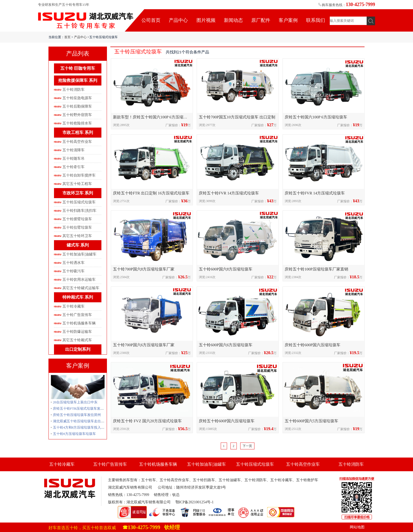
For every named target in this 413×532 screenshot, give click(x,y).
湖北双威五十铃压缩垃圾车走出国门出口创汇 (87, 421)
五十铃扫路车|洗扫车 (79, 211)
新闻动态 (233, 20)
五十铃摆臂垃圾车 (77, 219)
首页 (67, 37)
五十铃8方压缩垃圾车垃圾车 (74, 434)
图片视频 (206, 20)
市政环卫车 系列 (78, 193)
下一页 (247, 446)
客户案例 (288, 20)
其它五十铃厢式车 (77, 340)
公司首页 (151, 20)
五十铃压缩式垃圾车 (79, 202)
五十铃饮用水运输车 (79, 280)
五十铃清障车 (73, 150)
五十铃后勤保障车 (77, 106)
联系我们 (316, 20)
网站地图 (357, 527)
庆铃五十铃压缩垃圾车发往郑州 (77, 415)
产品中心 (178, 20)
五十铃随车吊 (73, 159)
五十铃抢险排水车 (77, 123)
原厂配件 (261, 20)
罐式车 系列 (78, 245)
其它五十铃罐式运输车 (81, 288)
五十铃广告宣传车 (77, 315)
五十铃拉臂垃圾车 (77, 227)
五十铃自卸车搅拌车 (79, 175)
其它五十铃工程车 (77, 184)
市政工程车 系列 (78, 132)
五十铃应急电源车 (77, 98)
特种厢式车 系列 (78, 297)
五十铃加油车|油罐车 (79, 254)
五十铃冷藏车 (73, 306)
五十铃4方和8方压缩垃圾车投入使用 (80, 427)
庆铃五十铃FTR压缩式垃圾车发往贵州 (82, 408)
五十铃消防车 (73, 90)
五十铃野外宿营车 (77, 115)
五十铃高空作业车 (77, 142)
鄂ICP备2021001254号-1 (195, 502)
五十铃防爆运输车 (77, 332)
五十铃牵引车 (73, 167)
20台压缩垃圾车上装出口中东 (75, 402)
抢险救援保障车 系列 (78, 80)
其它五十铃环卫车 (77, 236)
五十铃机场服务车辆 (79, 323)
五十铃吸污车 (73, 271)
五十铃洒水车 (73, 263)
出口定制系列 (78, 349)
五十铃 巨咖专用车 (78, 68)
